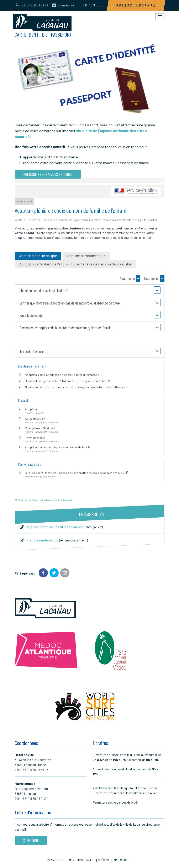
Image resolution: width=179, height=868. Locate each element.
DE (100, 5)
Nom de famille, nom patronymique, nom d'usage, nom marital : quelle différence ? (76, 387)
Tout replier (130, 279)
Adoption (31, 409)
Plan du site (56, 860)
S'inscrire (31, 840)
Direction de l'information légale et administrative (45, 500)
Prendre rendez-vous (53, 540)
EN (93, 5)
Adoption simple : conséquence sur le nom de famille (58, 447)
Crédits (104, 860)
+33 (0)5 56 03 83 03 (35, 770)
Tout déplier (154, 279)
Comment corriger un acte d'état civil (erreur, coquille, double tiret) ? (68, 381)
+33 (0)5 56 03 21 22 (34, 798)
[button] (90, 291)
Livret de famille (35, 438)
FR (85, 5)
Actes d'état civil (36, 419)
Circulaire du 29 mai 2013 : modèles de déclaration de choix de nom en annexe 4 (77, 473)
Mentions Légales (81, 860)
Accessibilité (123, 860)
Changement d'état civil (40, 428)
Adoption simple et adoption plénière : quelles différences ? (62, 375)
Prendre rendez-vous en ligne (48, 174)
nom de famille (133, 228)
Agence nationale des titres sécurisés (61, 527)
